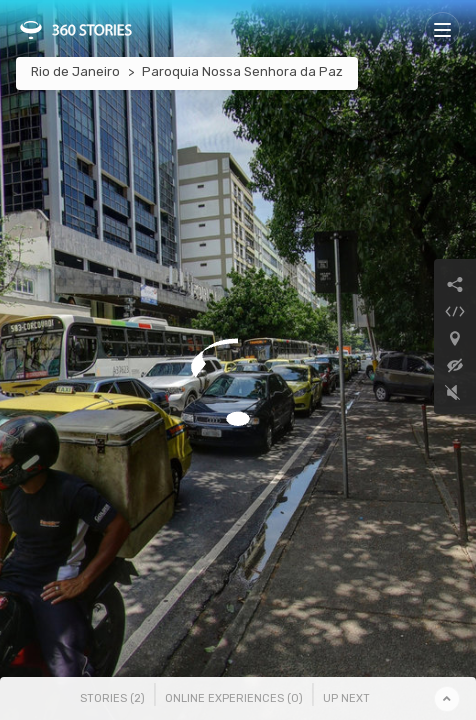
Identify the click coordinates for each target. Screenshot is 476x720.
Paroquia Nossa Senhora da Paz (242, 71)
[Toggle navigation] (442, 29)
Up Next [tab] (346, 698)
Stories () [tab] (112, 698)
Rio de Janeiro (75, 71)
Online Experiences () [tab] (234, 698)
